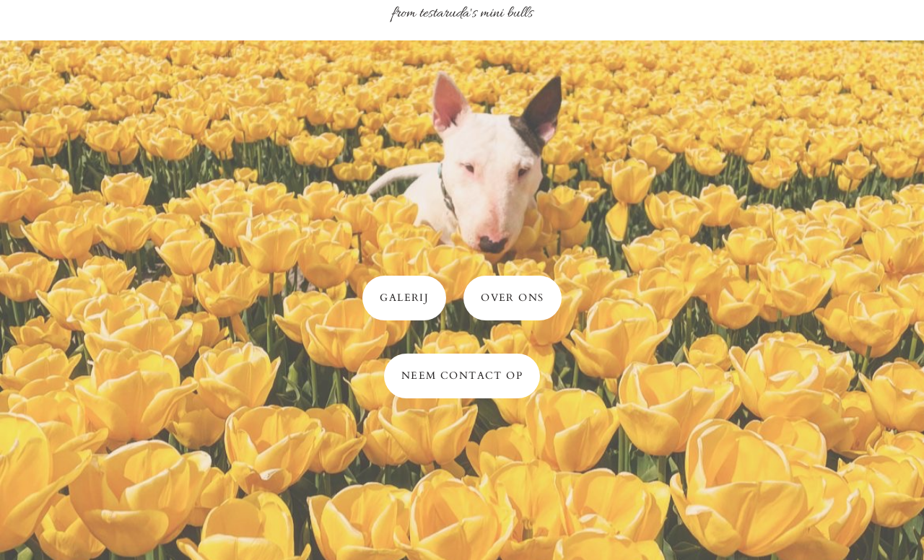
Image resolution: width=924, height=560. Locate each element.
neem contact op (462, 376)
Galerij (404, 298)
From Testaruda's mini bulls (462, 14)
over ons (512, 298)
